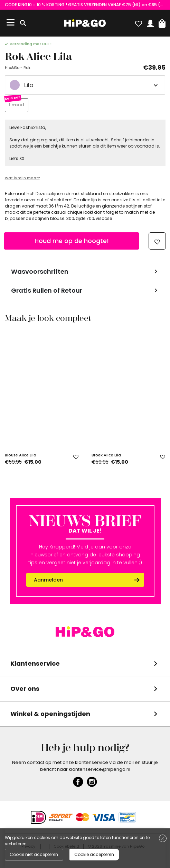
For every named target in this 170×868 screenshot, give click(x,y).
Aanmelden (48, 580)
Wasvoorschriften (40, 271)
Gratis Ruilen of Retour (47, 290)
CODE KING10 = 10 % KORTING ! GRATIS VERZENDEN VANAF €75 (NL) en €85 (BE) (85, 5)
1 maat (17, 105)
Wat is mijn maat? (22, 178)
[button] (162, 22)
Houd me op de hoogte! (72, 241)
